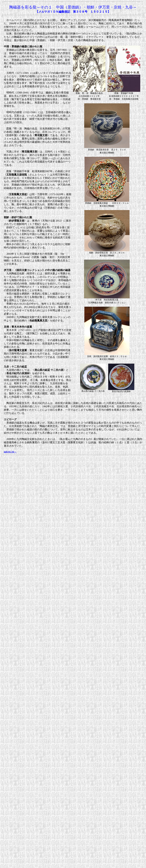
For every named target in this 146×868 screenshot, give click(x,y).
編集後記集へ (10, 452)
